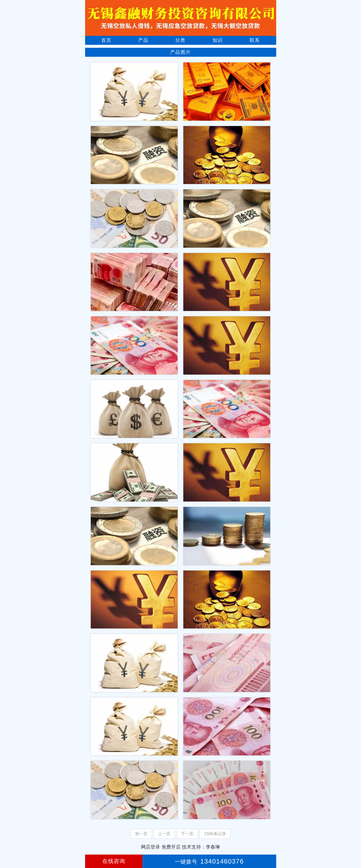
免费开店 (171, 847)
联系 (255, 40)
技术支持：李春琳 (201, 847)
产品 (143, 40)
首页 (106, 40)
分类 (180, 40)
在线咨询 (114, 861)
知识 (218, 40)
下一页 (187, 834)
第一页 (141, 834)
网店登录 (150, 847)
